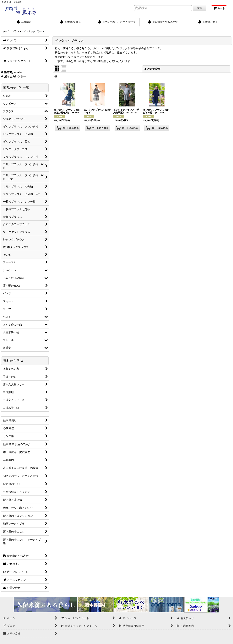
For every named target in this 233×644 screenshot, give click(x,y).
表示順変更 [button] (152, 69)
